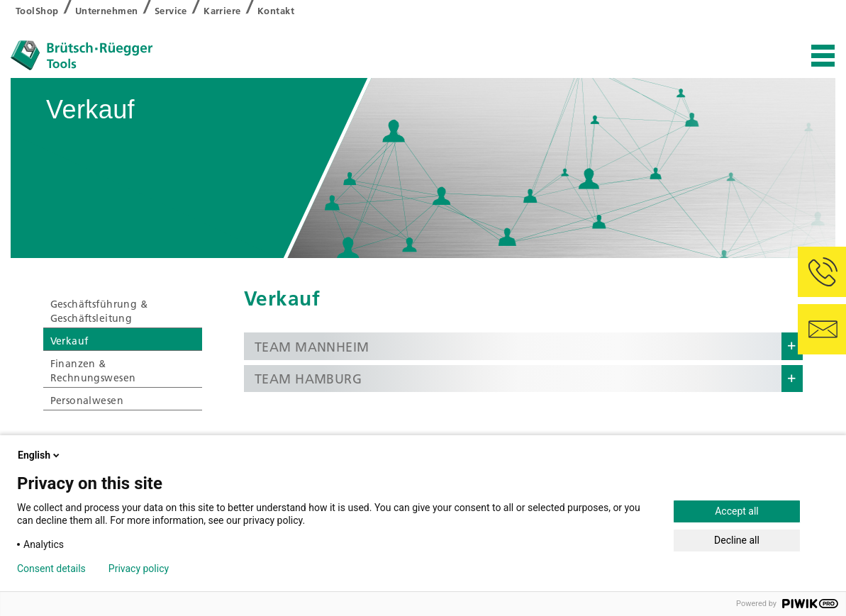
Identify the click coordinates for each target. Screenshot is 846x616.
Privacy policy (139, 569)
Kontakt (276, 11)
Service (171, 11)
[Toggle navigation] (823, 56)
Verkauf (69, 341)
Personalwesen (87, 401)
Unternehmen (107, 11)
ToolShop (37, 11)
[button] (523, 346)
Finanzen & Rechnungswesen (93, 371)
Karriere (222, 11)
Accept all (737, 511)
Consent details (51, 569)
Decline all (737, 540)
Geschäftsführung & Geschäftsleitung (99, 311)
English (40, 455)
